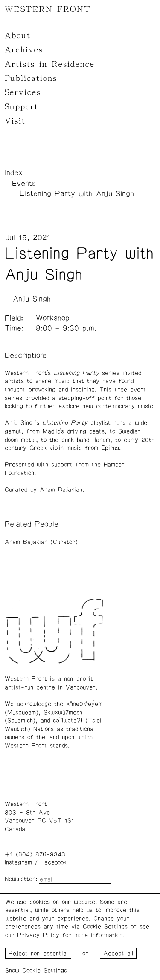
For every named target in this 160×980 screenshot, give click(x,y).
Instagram (18, 862)
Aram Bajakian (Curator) (41, 542)
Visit (15, 121)
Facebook (54, 862)
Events (24, 184)
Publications (31, 78)
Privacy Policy (38, 935)
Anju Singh (32, 299)
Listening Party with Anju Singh (77, 194)
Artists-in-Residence (50, 64)
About (18, 36)
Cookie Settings (45, 971)
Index (14, 173)
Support (22, 107)
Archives (24, 50)
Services (23, 92)
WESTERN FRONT (48, 9)
